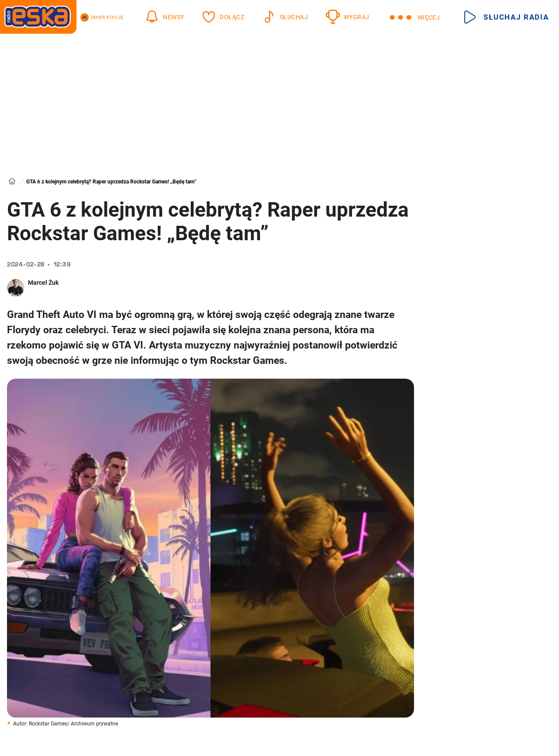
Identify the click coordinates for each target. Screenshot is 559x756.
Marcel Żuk (43, 283)
